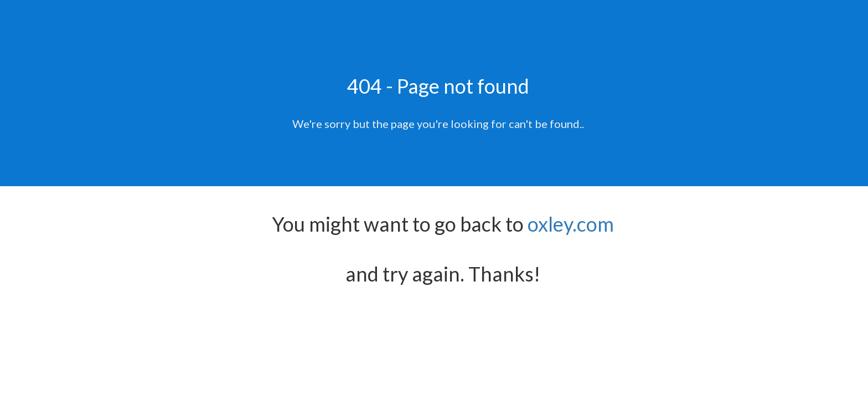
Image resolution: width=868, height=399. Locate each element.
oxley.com (571, 224)
